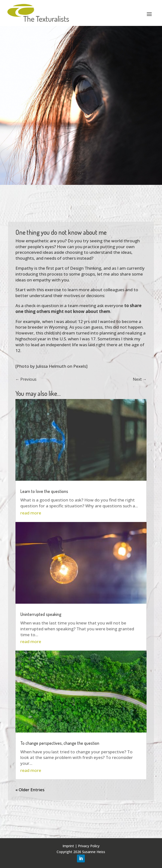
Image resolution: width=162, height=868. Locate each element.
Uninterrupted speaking (41, 614)
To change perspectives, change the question (60, 743)
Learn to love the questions (44, 491)
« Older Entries (30, 790)
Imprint (68, 846)
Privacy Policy (89, 846)
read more (31, 513)
